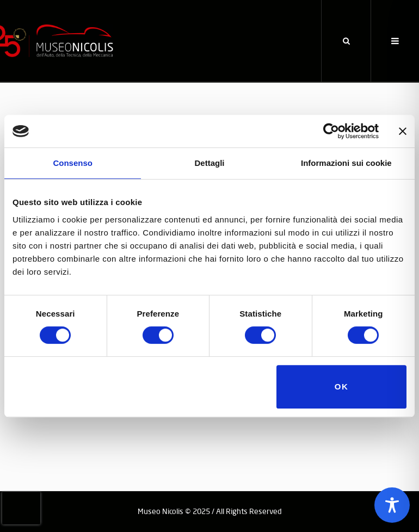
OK (342, 386)
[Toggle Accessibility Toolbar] (392, 505)
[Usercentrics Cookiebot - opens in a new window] (331, 131)
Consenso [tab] (73, 163)
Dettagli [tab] (209, 163)
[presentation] (21, 508)
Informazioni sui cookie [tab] (346, 163)
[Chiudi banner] (403, 131)
